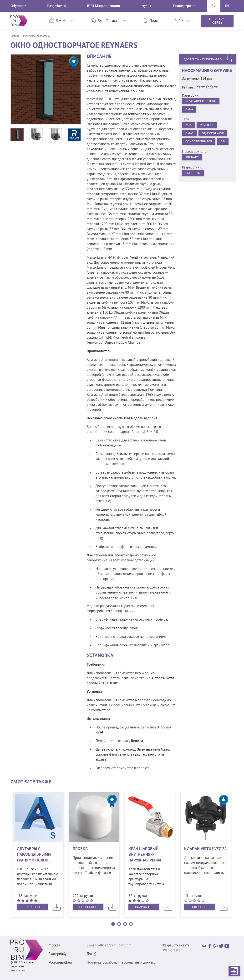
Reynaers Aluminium (102, 360)
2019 (189, 127)
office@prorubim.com (115, 946)
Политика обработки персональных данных (121, 963)
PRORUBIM (194, 196)
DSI (188, 163)
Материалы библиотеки (37, 36)
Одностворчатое (201, 154)
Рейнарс (209, 127)
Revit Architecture (203, 101)
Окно (190, 136)
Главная (15, 36)
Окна (190, 110)
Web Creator (172, 951)
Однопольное (198, 145)
